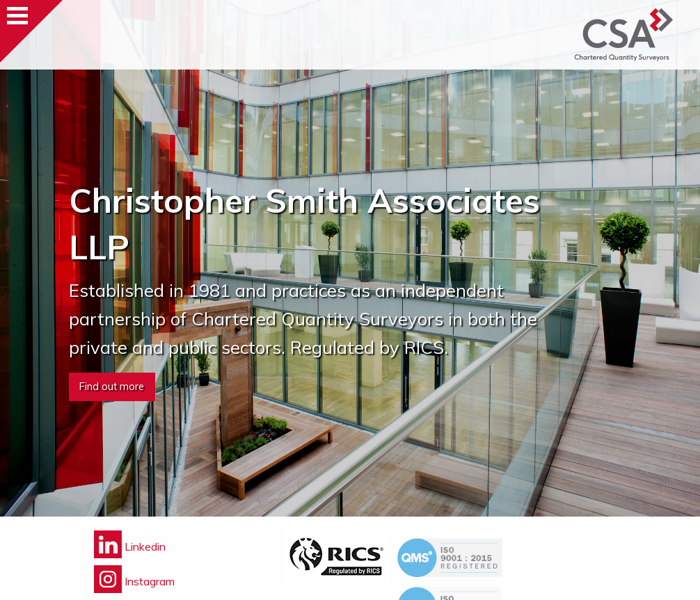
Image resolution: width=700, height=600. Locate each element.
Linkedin (130, 546)
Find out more (112, 387)
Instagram (134, 581)
